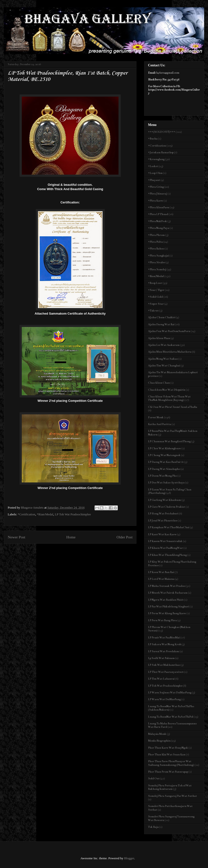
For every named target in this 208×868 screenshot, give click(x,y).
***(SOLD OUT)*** (162, 132)
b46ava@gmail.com (168, 73)
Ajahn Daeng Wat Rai (161, 324)
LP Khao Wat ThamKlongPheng (167, 555)
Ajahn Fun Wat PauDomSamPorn (169, 331)
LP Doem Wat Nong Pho (162, 476)
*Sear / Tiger (156, 290)
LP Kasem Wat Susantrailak (165, 541)
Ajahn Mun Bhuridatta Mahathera (170, 352)
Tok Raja (153, 827)
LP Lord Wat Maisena (161, 579)
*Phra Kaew (156, 201)
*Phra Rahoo (156, 249)
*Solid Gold (155, 297)
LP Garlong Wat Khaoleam (164, 500)
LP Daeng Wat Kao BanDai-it (166, 462)
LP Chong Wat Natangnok (164, 455)
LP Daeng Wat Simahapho (164, 469)
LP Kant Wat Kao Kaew (162, 534)
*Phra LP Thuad (158, 214)
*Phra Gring (156, 187)
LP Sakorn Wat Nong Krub (164, 644)
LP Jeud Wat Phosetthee (163, 521)
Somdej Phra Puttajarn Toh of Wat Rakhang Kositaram (170, 787)
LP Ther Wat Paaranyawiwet (166, 672)
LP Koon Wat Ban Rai (161, 572)
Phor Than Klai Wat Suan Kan (167, 755)
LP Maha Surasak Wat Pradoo (167, 586)
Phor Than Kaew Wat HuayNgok (168, 748)
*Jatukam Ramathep (161, 152)
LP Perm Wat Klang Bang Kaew (167, 613)
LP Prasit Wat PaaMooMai (164, 638)
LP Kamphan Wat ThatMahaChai (169, 527)
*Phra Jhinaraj (157, 194)
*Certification (27, 514)
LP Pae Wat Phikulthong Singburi (168, 607)
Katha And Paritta (160, 424)
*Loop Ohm (155, 173)
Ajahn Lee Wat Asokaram (164, 345)
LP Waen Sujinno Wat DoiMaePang (170, 693)
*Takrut (153, 311)
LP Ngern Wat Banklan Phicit (166, 600)
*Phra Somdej (157, 269)
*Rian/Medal (45, 514)
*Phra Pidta (155, 242)
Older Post (125, 537)
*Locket (153, 166)
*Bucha (153, 139)
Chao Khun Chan (159, 383)
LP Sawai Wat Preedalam (163, 651)
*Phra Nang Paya (159, 228)
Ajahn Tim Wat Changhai (164, 366)
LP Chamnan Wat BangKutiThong (169, 441)
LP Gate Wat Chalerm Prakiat (167, 507)
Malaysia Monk (157, 734)
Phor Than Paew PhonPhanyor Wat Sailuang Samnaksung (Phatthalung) (171, 763)
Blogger (129, 858)
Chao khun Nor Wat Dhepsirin (167, 390)
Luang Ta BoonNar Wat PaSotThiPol (171, 717)
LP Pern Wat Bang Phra (162, 620)
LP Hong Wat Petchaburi (163, 514)
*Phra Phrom (156, 235)
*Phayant (154, 180)
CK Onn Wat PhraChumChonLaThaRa (173, 407)
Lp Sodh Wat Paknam (161, 658)
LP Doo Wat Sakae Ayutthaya (166, 483)
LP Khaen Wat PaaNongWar (165, 548)
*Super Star (156, 304)
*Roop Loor (155, 283)
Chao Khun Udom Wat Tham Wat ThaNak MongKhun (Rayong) (169, 398)
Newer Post (16, 537)
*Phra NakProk (157, 221)
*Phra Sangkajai (158, 256)
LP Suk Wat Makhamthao (164, 665)
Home (71, 537)
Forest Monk (156, 417)
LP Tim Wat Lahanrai (161, 679)
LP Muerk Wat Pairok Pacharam (168, 593)
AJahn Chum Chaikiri (162, 317)
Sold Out (154, 779)
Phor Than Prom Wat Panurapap (168, 772)
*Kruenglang (156, 159)
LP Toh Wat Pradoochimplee (73, 514)
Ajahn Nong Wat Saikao (163, 359)
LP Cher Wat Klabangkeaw (164, 448)
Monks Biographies (159, 741)
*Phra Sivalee (156, 262)
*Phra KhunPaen (159, 207)
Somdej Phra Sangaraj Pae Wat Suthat (172, 796)
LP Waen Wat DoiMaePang (164, 699)
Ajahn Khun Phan (159, 338)
